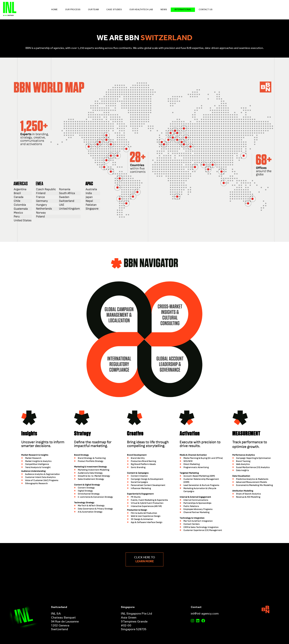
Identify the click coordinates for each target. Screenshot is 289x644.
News (164, 10)
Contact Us (206, 10)
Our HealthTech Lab (141, 10)
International (183, 10)
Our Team (93, 10)
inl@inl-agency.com (205, 614)
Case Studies (114, 10)
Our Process (73, 10)
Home (54, 10)
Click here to (144, 559)
